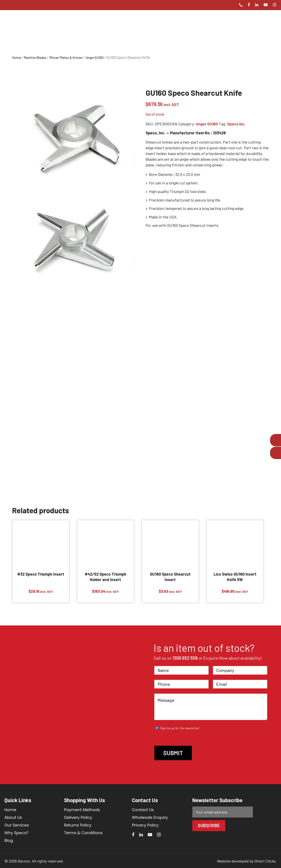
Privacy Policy (145, 825)
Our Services (17, 825)
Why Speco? (16, 833)
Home (16, 57)
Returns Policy (78, 825)
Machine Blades (35, 57)
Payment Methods (82, 810)
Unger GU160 (95, 57)
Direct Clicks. (266, 861)
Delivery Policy (78, 817)
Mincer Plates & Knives (66, 57)
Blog (9, 840)
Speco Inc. (236, 124)
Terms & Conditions (83, 833)
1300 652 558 (185, 658)
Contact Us (143, 810)
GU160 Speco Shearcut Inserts (193, 225)
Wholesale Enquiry (150, 817)
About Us (13, 817)
